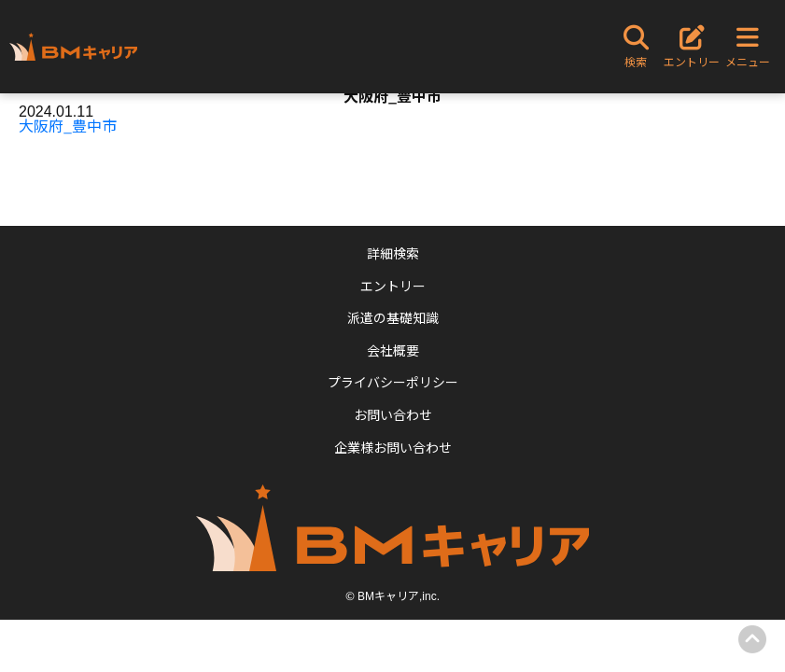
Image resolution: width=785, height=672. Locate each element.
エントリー (393, 286)
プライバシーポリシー (393, 382)
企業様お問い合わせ (393, 447)
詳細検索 (393, 253)
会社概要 (393, 350)
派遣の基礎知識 (393, 317)
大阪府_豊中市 (68, 125)
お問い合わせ (393, 414)
